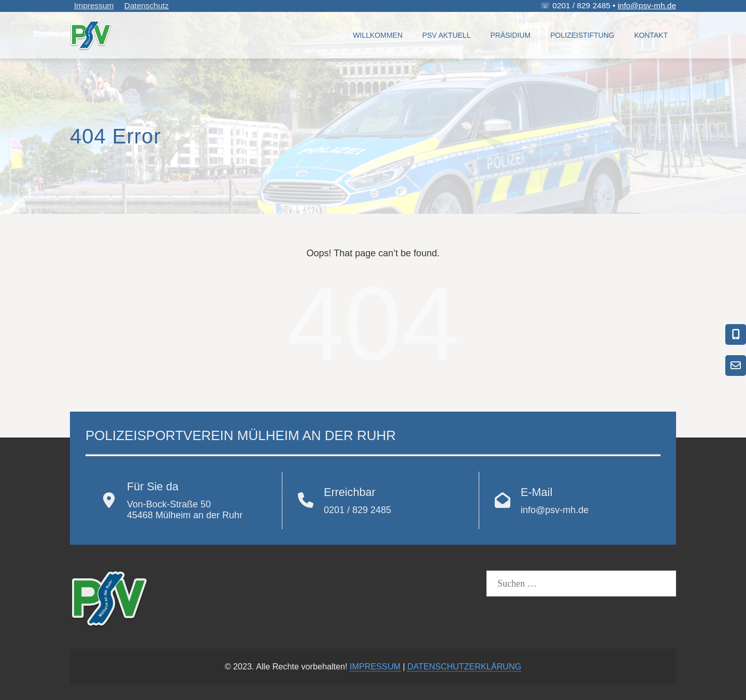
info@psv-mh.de (647, 5)
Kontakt (651, 35)
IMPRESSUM (375, 666)
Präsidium (510, 35)
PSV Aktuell (446, 35)
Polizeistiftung (582, 35)
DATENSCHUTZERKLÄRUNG (464, 666)
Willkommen (378, 35)
